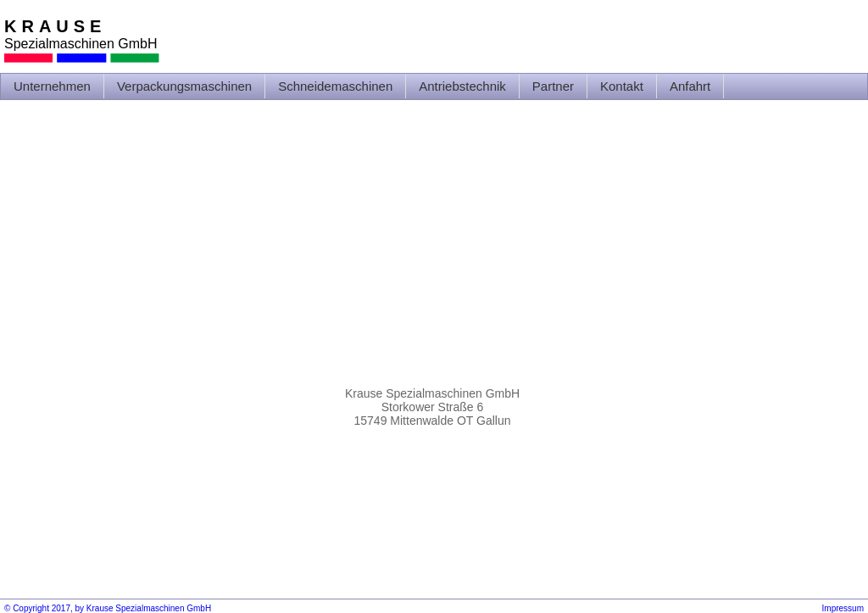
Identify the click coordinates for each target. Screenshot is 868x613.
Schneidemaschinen (335, 86)
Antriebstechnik (462, 86)
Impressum (843, 608)
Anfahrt (690, 86)
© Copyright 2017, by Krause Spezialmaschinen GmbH (108, 608)
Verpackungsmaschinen (184, 86)
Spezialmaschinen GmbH (81, 44)
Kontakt (622, 86)
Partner (553, 86)
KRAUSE (55, 26)
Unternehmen (52, 86)
